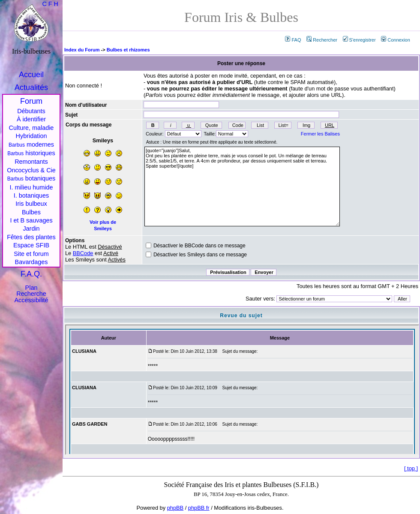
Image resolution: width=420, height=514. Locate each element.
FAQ (293, 40)
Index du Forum (82, 50)
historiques (31, 153)
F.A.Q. (31, 274)
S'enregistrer (359, 40)
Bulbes (31, 212)
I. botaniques (31, 195)
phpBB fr (199, 508)
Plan (31, 288)
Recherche (31, 294)
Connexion (396, 40)
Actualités (31, 87)
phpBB (175, 508)
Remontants (31, 162)
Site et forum (31, 254)
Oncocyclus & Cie (31, 170)
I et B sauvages (31, 220)
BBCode (83, 253)
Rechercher (322, 40)
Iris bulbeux (31, 204)
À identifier (31, 119)
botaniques (31, 178)
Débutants (31, 111)
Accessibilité (31, 300)
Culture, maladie (31, 128)
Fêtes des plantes (31, 237)
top (411, 468)
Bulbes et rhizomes (128, 50)
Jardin (31, 228)
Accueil (31, 75)
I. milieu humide (31, 187)
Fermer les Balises (320, 134)
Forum (31, 101)
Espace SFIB (31, 245)
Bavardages (31, 262)
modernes (31, 144)
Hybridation (31, 136)
